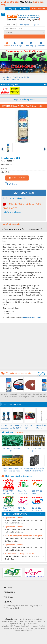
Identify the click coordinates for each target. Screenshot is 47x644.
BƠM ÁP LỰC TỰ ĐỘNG (18, 427)
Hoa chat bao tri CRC (12, 80)
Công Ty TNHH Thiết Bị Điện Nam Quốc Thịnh (9, 509)
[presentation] (39, 374)
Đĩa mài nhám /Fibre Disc (32, 396)
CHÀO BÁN (9, 592)
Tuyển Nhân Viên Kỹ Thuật (14, 518)
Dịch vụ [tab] (36, 25)
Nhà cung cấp (31, 44)
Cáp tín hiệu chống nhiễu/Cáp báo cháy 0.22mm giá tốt (23, 536)
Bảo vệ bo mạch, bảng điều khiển (9, 396)
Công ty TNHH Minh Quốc (14, 198)
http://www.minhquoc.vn (13, 212)
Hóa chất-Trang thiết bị (20, 77)
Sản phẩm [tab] (11, 25)
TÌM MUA (8, 597)
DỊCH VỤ (8, 602)
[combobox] (24, 32)
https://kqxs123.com (35, 634)
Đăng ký (24, 9)
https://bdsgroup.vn (20, 634)
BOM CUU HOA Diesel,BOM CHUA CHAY (29, 427)
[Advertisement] (23, 346)
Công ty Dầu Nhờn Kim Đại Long (37, 509)
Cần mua (15, 44)
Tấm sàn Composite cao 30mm (12, 450)
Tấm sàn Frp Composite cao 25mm (34, 450)
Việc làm (7, 44)
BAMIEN (8, 588)
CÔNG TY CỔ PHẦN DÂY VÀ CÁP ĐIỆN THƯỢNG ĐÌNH (9, 492)
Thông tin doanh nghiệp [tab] (13, 229)
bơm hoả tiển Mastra (41, 427)
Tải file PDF (11, 184)
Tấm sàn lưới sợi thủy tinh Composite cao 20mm (12, 470)
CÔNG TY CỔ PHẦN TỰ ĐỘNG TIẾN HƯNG (37, 492)
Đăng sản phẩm (38, 9)
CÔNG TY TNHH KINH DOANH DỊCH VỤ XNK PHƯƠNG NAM (23, 509)
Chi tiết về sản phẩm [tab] (11, 225)
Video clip (41, 44)
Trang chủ (6, 77)
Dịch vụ (22, 44)
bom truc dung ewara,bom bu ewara (6, 427)
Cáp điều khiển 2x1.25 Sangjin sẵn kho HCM (20, 554)
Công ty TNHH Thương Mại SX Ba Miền (23, 492)
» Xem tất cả (39, 514)
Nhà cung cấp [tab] (24, 25)
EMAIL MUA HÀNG (17, 178)
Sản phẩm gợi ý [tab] (35, 229)
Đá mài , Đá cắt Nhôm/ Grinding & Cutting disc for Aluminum (21, 396)
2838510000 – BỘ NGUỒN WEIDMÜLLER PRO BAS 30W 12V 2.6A (34, 470)
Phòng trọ (8, 634)
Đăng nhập (11, 9)
